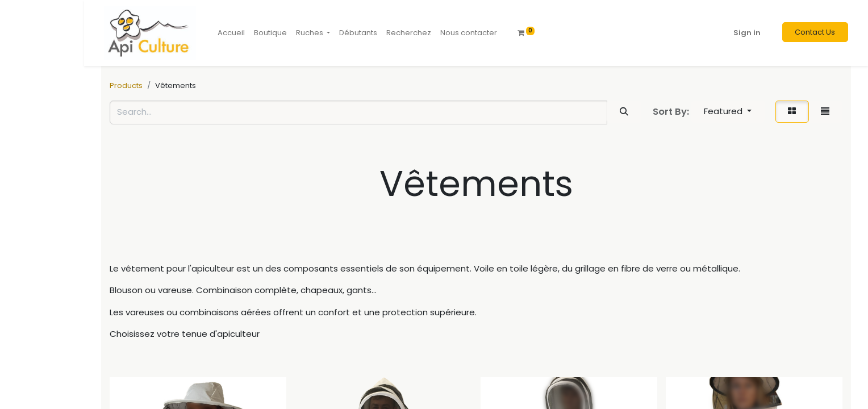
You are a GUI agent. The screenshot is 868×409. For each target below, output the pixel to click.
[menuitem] (231, 33)
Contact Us (815, 32)
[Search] (624, 112)
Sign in (747, 33)
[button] (728, 112)
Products (126, 85)
